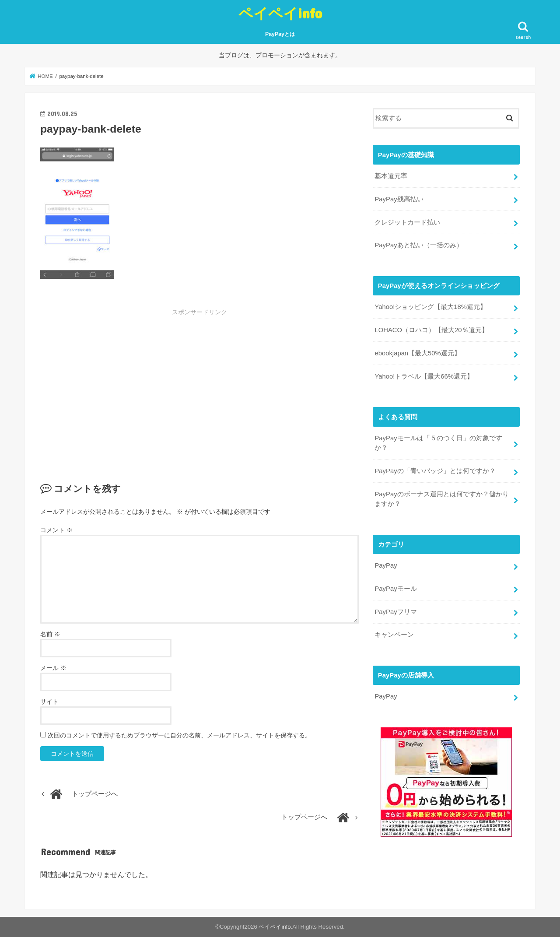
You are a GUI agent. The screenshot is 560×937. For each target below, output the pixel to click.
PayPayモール (395, 589)
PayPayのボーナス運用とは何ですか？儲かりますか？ (441, 499)
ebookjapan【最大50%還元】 (417, 353)
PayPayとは (280, 34)
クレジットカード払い (407, 222)
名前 (50, 634)
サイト (49, 702)
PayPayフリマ (395, 612)
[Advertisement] (134, 382)
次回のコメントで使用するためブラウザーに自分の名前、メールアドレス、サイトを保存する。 (179, 735)
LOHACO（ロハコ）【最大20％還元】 (431, 330)
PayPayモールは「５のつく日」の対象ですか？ (438, 443)
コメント (56, 530)
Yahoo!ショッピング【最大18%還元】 (430, 307)
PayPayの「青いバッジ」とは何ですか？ (435, 471)
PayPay (386, 565)
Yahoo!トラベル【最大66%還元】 (424, 376)
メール (53, 668)
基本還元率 (391, 176)
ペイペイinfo (280, 13)
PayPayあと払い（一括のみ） (418, 245)
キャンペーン (394, 635)
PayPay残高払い (399, 199)
